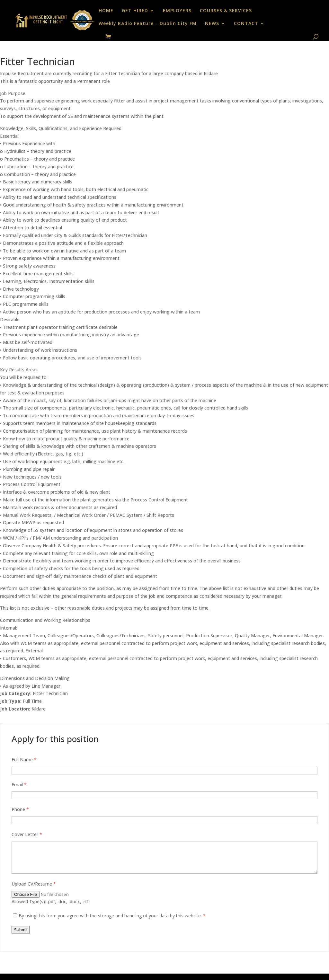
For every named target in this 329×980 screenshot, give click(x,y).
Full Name (24, 759)
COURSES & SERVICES (226, 11)
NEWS (212, 24)
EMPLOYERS (177, 11)
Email (19, 785)
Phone (20, 809)
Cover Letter (27, 834)
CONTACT (246, 24)
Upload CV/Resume (34, 884)
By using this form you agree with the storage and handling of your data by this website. (112, 916)
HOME (106, 11)
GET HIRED (135, 11)
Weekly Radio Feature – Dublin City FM (148, 24)
